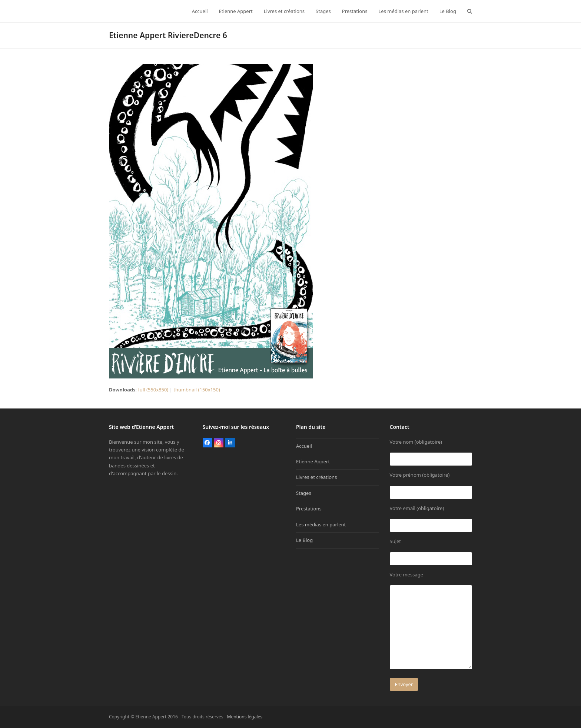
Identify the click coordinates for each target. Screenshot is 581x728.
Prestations (309, 509)
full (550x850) (153, 390)
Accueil (304, 446)
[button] (470, 11)
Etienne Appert (313, 461)
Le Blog (304, 540)
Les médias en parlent (321, 525)
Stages (304, 493)
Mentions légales (245, 717)
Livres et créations (316, 477)
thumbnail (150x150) (197, 390)
